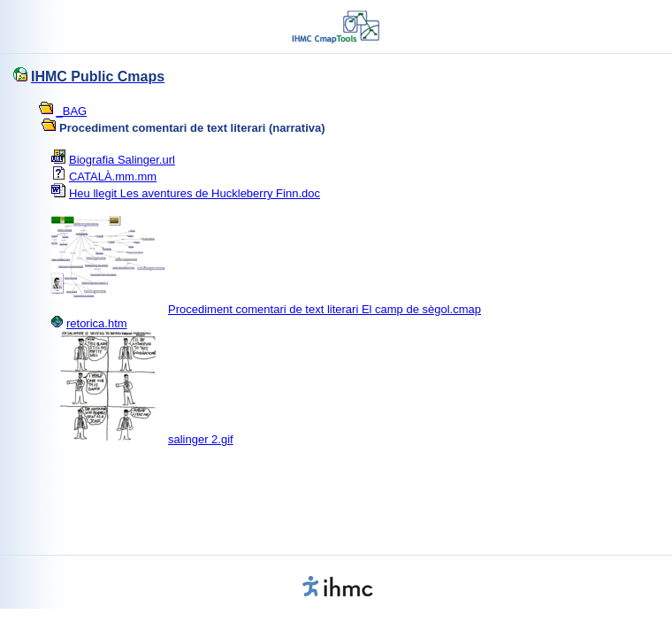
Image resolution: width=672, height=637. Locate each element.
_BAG (72, 111)
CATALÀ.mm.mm (113, 177)
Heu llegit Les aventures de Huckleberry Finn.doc (195, 193)
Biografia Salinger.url (122, 160)
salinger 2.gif (201, 439)
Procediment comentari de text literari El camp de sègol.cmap (325, 309)
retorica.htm (97, 323)
